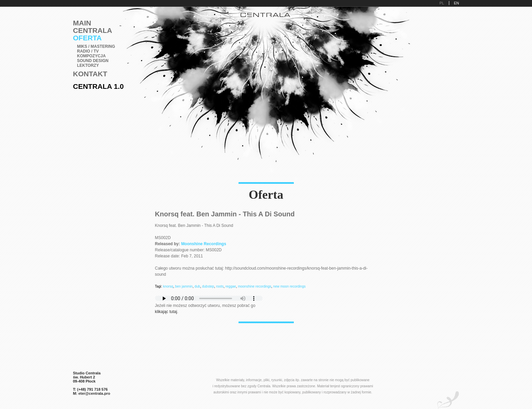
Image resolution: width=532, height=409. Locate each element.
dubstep (208, 286)
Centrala (93, 30)
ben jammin (184, 286)
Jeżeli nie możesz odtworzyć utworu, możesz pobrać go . (209, 306)
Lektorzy (88, 65)
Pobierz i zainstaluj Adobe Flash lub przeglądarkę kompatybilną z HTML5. (209, 298)
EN (457, 3)
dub (197, 286)
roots (220, 286)
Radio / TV (88, 51)
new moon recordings (289, 286)
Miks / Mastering (96, 46)
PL (442, 3)
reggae (231, 286)
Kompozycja (91, 56)
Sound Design (93, 61)
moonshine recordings (254, 286)
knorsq (168, 286)
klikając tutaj (166, 312)
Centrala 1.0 (98, 86)
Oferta (87, 38)
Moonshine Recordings (204, 244)
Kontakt (90, 74)
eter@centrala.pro (94, 393)
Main (82, 23)
